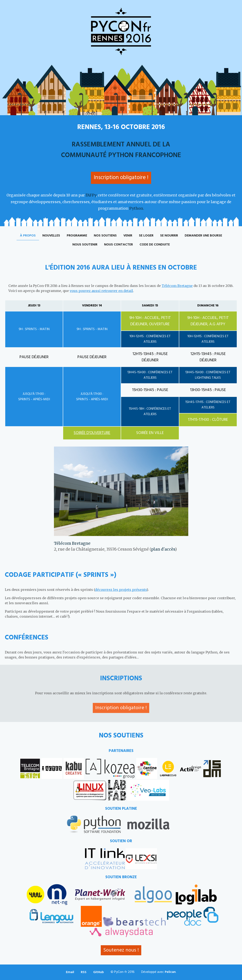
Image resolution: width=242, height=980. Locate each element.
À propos (28, 236)
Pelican (170, 972)
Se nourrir (169, 236)
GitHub (99, 972)
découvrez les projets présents (121, 590)
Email (70, 972)
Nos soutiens (105, 236)
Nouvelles (51, 236)
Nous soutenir (85, 245)
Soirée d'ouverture (92, 433)
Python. (137, 208)
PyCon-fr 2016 (121, 31)
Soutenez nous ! (121, 950)
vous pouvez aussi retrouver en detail (101, 291)
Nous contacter (118, 245)
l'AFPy (91, 195)
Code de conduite (155, 245)
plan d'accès (163, 549)
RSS (84, 972)
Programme (77, 236)
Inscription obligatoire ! (121, 178)
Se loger (146, 236)
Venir (128, 236)
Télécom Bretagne (177, 286)
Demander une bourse (203, 236)
